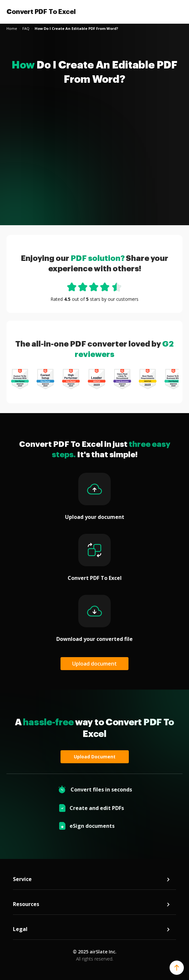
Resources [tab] (92, 904)
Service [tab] (92, 879)
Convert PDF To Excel (41, 12)
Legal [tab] (92, 929)
